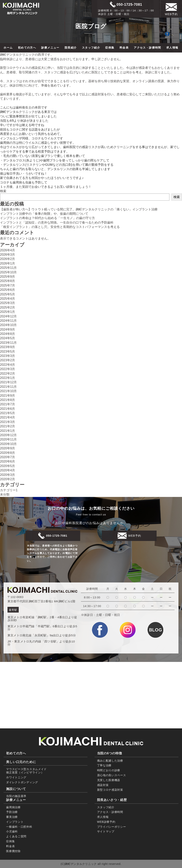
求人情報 (172, 48)
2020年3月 (8, 475)
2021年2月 (8, 426)
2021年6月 (8, 409)
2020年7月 (8, 457)
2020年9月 (8, 448)
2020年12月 (8, 435)
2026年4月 (8, 250)
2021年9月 (8, 396)
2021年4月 (8, 417)
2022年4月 (8, 365)
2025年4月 (8, 299)
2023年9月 (8, 347)
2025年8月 (8, 281)
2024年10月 (8, 325)
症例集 (110, 48)
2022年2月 (8, 374)
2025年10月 (8, 272)
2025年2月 (8, 307)
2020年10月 (8, 444)
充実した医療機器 (109, 780)
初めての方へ (27, 48)
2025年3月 (8, 303)
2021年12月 (8, 382)
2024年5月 (8, 338)
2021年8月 (8, 400)
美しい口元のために (21, 762)
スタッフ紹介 (91, 48)
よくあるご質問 (16, 836)
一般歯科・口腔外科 (19, 827)
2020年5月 (8, 466)
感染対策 (103, 785)
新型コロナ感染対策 (110, 790)
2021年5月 (8, 413)
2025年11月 (8, 268)
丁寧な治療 (104, 765)
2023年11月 (8, 343)
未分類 (5, 494)
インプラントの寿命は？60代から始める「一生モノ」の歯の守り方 (47, 218)
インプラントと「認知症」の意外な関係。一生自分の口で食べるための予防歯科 (57, 223)
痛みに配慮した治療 (110, 761)
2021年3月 (8, 422)
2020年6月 (8, 461)
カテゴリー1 (9, 490)
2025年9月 (8, 277)
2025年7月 (8, 285)
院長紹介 (71, 48)
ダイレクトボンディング (22, 782)
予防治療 (12, 812)
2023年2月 (8, 360)
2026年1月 (8, 263)
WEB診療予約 (106, 822)
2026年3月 (8, 255)
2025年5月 (8, 294)
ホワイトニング (16, 777)
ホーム (8, 48)
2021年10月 (8, 391)
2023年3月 (8, 356)
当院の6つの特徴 (110, 753)
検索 (3, 191)
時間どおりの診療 (109, 770)
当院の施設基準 (16, 796)
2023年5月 (8, 352)
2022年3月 (8, 369)
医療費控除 (13, 851)
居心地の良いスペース (112, 775)
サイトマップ (106, 831)
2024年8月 (8, 334)
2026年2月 (8, 259)
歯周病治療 (13, 807)
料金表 (124, 48)
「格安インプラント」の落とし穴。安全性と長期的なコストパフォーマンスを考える (60, 227)
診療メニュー (50, 48)
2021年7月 (8, 404)
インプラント (15, 822)
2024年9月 (8, 329)
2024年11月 (8, 321)
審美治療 (12, 817)
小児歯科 (12, 831)
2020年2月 (8, 479)
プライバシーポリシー (112, 827)
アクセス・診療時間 (147, 48)
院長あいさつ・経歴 (112, 800)
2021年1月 (8, 431)
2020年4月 (8, 470)
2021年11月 (8, 387)
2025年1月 (8, 312)
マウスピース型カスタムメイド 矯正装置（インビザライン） (26, 771)
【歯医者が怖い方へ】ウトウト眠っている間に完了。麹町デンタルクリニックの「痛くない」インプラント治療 (79, 209)
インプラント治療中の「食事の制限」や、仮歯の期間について (44, 214)
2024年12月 (8, 316)
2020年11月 (8, 439)
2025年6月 (8, 290)
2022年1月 (8, 378)
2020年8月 (8, 453)
